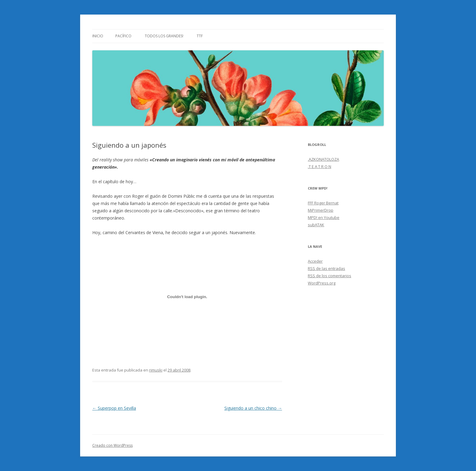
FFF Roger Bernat (323, 203)
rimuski (156, 370)
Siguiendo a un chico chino (253, 408)
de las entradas (326, 268)
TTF (200, 36)
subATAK (316, 225)
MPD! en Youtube (324, 217)
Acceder (315, 261)
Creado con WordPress (112, 445)
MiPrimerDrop (321, 210)
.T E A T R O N (320, 167)
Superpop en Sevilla (114, 408)
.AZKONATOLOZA (323, 159)
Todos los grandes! (164, 36)
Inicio (98, 36)
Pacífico (123, 36)
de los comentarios (330, 276)
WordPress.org (322, 283)
